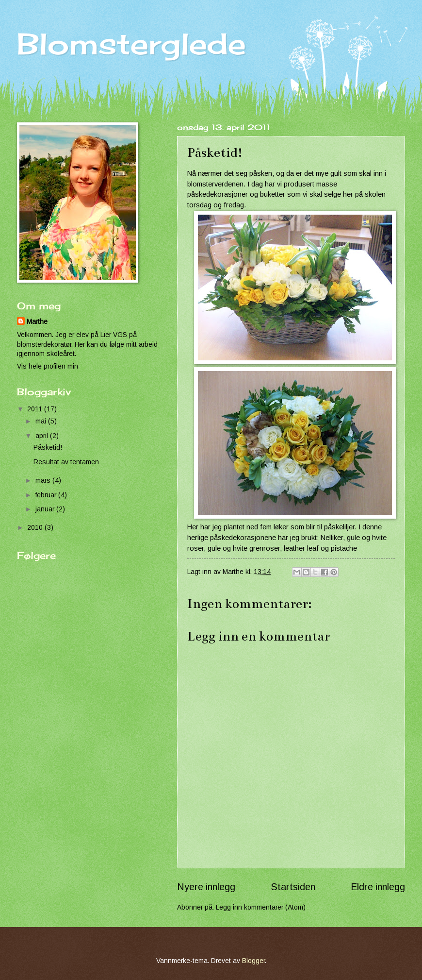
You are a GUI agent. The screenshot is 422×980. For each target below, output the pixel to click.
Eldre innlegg (378, 887)
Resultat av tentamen (66, 462)
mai (42, 421)
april (43, 436)
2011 (36, 409)
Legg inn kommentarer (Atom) (261, 907)
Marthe (37, 322)
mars (44, 481)
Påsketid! (48, 448)
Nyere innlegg (206, 887)
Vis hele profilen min (48, 366)
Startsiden (293, 887)
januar (46, 509)
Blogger (253, 961)
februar (47, 495)
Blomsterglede (131, 43)
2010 (36, 528)
